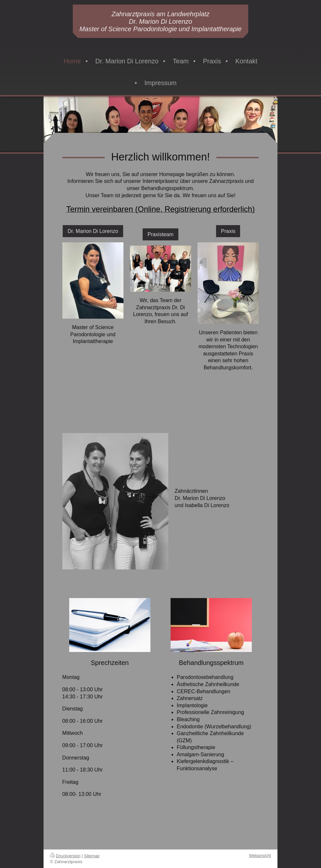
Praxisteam (160, 234)
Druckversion (65, 856)
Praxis (228, 231)
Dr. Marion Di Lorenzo (93, 231)
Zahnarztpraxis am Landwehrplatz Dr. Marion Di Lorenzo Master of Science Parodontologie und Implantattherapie (160, 21)
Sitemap (92, 856)
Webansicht (260, 855)
